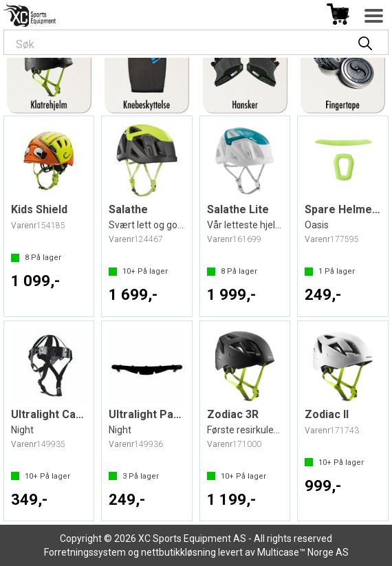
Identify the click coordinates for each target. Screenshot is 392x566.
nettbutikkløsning (178, 552)
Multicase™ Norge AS (303, 552)
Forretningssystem (85, 552)
